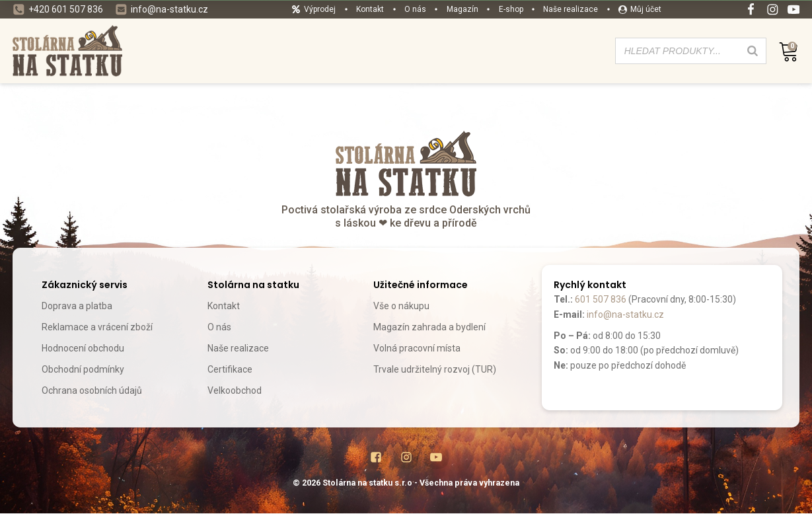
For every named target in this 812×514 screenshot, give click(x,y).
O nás (219, 327)
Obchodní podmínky (83, 369)
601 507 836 (601, 299)
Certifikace (230, 369)
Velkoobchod (235, 390)
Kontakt (224, 306)
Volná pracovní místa (417, 348)
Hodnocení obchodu (83, 348)
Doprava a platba (77, 306)
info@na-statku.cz (625, 314)
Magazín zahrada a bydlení (429, 327)
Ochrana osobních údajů (92, 390)
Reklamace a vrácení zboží (97, 327)
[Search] (753, 51)
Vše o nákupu (401, 306)
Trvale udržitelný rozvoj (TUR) (435, 369)
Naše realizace (238, 348)
